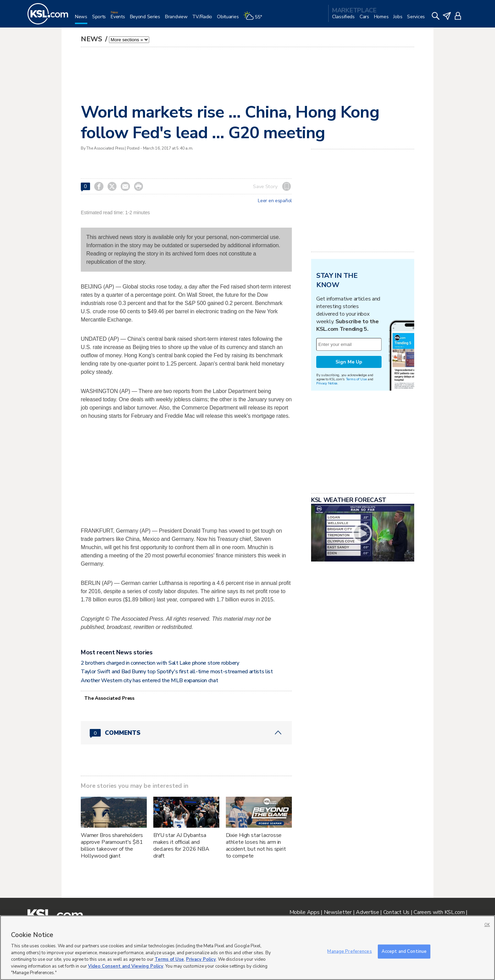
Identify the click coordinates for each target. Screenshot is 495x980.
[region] (247, 948)
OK (487, 925)
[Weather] (255, 19)
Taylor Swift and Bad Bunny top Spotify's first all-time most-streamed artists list (177, 672)
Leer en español (275, 201)
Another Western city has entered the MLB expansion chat (149, 680)
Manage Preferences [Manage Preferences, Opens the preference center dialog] (349, 951)
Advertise (367, 912)
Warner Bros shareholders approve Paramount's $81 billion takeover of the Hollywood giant (112, 846)
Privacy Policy (201, 959)
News (92, 39)
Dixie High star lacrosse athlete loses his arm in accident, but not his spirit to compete (256, 846)
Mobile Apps (305, 912)
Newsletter (338, 912)
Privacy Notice (327, 383)
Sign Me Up (349, 362)
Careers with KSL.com (439, 912)
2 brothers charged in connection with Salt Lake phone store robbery (160, 663)
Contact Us (396, 912)
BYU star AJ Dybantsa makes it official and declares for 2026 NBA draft (181, 846)
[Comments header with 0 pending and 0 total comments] (186, 733)
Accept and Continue (404, 951)
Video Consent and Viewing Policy (126, 966)
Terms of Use (356, 379)
